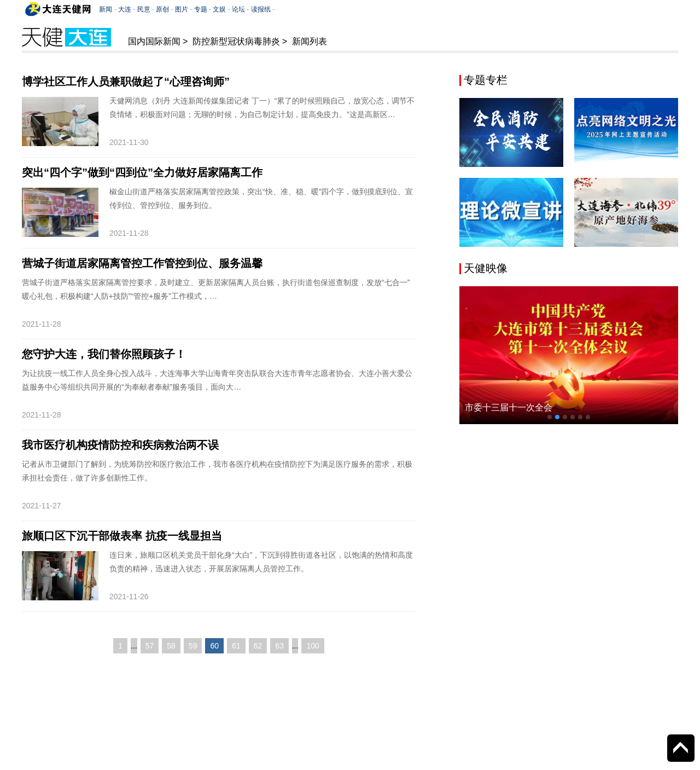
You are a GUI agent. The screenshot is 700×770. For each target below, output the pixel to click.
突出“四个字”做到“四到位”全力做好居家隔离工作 (142, 172)
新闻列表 (310, 41)
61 (236, 646)
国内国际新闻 (154, 41)
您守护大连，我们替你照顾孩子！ (104, 354)
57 (150, 646)
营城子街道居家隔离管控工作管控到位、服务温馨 (142, 263)
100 (313, 646)
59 (193, 646)
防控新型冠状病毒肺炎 (236, 41)
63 (279, 646)
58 (171, 646)
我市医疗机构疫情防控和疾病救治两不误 (120, 445)
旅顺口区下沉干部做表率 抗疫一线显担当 (122, 536)
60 (214, 646)
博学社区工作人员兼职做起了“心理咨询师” (126, 82)
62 (258, 646)
